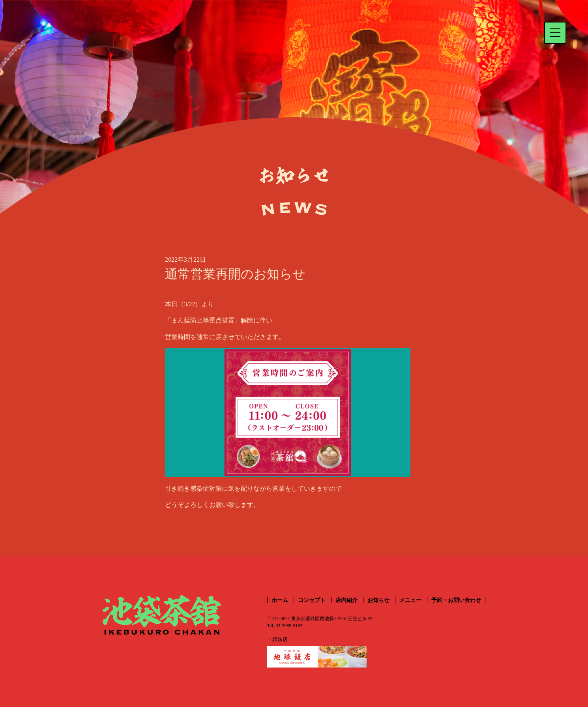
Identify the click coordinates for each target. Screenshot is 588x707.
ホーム (280, 600)
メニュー (410, 600)
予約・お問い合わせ (456, 600)
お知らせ (378, 600)
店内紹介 (346, 600)
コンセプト (312, 600)
